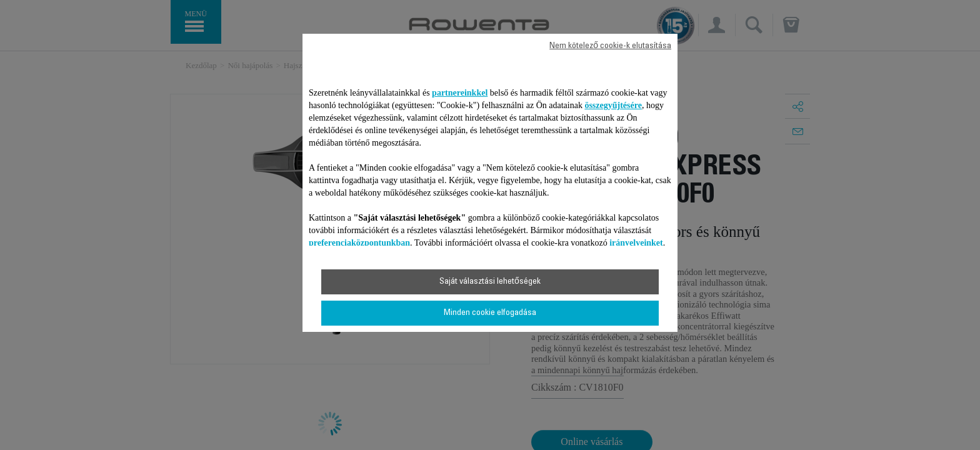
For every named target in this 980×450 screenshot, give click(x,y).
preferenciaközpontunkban (359, 243)
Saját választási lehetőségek (490, 282)
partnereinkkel (460, 93)
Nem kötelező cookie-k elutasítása (610, 46)
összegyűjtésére (613, 105)
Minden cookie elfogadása (490, 313)
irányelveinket (636, 243)
